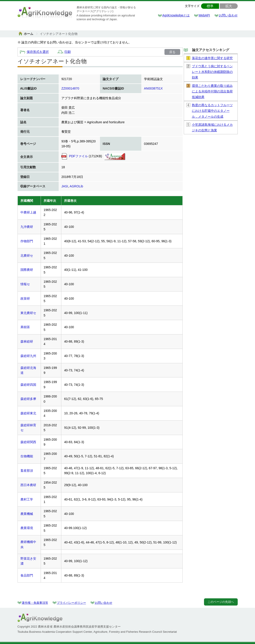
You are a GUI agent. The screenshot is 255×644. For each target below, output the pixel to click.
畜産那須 (27, 471)
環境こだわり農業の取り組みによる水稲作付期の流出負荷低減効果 (212, 91)
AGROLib (76, 186)
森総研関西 (28, 442)
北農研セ (27, 256)
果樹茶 (25, 327)
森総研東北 (28, 413)
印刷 (68, 52)
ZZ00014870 (70, 88)
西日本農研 (28, 485)
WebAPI (204, 15)
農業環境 (27, 528)
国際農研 (27, 270)
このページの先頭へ (221, 602)
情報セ (25, 284)
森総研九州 (28, 356)
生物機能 (27, 456)
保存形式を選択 (38, 52)
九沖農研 (27, 227)
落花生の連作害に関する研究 (212, 58)
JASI (65, 186)
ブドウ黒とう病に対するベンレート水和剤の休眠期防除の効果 (212, 72)
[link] (59, 34)
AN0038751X (153, 88)
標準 (210, 6)
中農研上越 (28, 212)
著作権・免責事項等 (35, 603)
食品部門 (27, 575)
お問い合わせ (228, 15)
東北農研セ (28, 313)
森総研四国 (28, 385)
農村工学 (27, 499)
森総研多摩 (28, 399)
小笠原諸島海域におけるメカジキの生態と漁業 (212, 127)
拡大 (229, 6)
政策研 (25, 298)
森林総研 (27, 341)
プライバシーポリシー (71, 603)
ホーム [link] (29, 34)
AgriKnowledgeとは (176, 15)
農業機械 (27, 514)
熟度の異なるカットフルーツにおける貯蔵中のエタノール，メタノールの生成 (212, 111)
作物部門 (27, 241)
